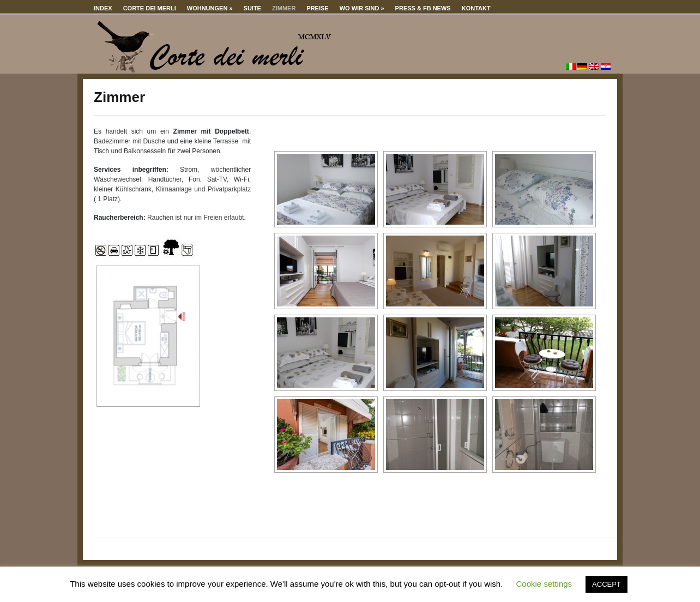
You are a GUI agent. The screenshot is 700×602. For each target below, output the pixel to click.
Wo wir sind (362, 8)
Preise (317, 8)
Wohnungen (210, 8)
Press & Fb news (423, 8)
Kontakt (476, 8)
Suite (252, 8)
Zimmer (284, 8)
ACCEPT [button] (607, 584)
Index (103, 8)
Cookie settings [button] (544, 584)
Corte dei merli (150, 8)
